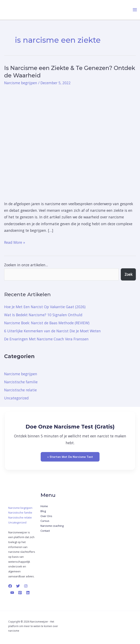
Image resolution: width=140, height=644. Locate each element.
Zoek (128, 274)
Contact (45, 531)
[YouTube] (12, 593)
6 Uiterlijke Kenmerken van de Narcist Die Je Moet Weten (52, 331)
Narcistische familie (21, 382)
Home (44, 506)
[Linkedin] (28, 593)
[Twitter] (18, 586)
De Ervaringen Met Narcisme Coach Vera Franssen (46, 339)
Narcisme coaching (52, 526)
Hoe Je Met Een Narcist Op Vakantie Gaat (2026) (45, 307)
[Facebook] (10, 586)
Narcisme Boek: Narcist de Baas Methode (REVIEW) (47, 323)
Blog (43, 511)
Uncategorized (16, 398)
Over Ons (46, 516)
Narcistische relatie (20, 390)
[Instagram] (26, 586)
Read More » (15, 242)
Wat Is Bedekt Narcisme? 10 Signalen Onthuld (43, 315)
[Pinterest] (20, 593)
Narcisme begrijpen (21, 83)
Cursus (45, 521)
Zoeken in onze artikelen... (26, 265)
